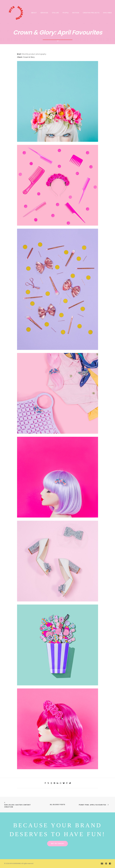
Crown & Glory (29, 57)
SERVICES (44, 13)
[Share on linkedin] (58, 783)
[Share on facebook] (45, 783)
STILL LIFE (55, 13)
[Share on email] (70, 783)
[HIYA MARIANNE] (14, 13)
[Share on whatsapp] (61, 783)
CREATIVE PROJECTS (91, 13)
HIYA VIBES (107, 13)
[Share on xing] (67, 783)
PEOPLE (66, 13)
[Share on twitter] (48, 783)
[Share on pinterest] (54, 783)
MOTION (76, 13)
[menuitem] (34, 13)
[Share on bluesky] (64, 783)
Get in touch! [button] (57, 844)
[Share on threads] (51, 783)
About (34, 13)
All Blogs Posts (58, 805)
